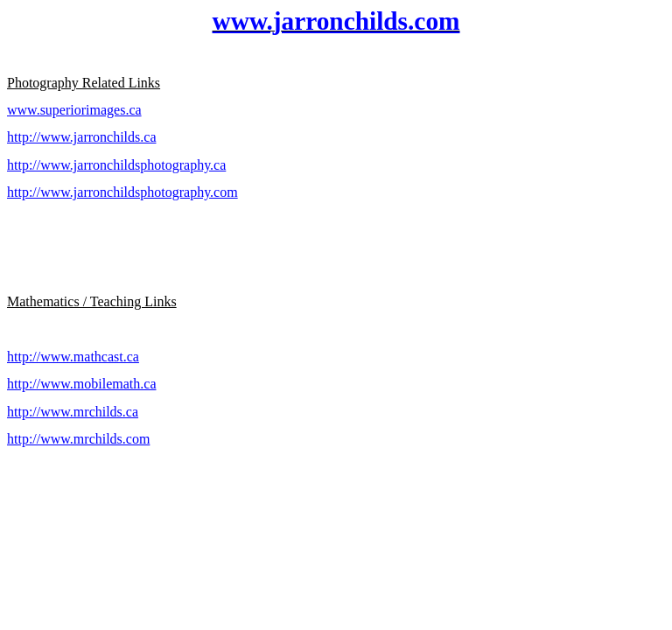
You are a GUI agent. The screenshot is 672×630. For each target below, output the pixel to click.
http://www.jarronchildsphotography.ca (116, 165)
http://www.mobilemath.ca (81, 384)
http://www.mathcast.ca (73, 357)
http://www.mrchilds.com (78, 439)
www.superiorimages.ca (74, 110)
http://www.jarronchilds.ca (81, 137)
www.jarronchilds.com (336, 21)
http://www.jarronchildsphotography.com (122, 192)
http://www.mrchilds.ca (73, 412)
